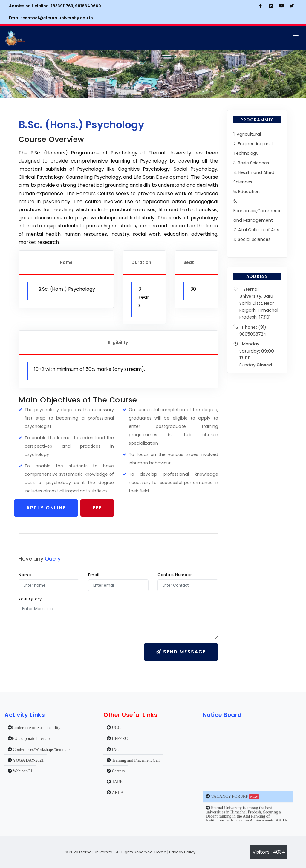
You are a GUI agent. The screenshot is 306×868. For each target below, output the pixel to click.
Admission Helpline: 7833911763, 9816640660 (55, 6)
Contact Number (175, 575)
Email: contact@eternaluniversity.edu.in (51, 18)
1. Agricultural (247, 134)
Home (160, 852)
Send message (181, 652)
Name (25, 575)
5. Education (247, 192)
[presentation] (64, 655)
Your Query (30, 599)
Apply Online (46, 508)
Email (94, 575)
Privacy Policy (182, 852)
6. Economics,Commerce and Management (258, 211)
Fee (97, 508)
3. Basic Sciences (251, 163)
